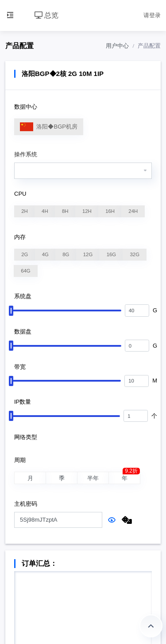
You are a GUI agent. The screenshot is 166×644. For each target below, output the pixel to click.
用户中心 (117, 46)
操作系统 (26, 154)
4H (45, 211)
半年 (93, 479)
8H (66, 211)
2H (25, 211)
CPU (20, 194)
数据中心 (26, 107)
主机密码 (26, 504)
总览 (46, 15)
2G (25, 254)
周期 (20, 460)
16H (110, 211)
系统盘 (23, 296)
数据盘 (23, 331)
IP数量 (23, 402)
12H (87, 211)
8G (66, 254)
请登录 (152, 15)
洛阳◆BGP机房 (49, 127)
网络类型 (26, 437)
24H (133, 211)
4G (46, 254)
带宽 (20, 367)
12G (88, 254)
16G (111, 254)
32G (135, 254)
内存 (20, 237)
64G (25, 271)
